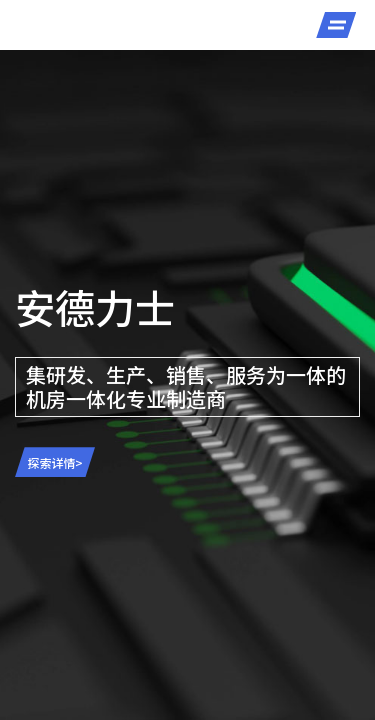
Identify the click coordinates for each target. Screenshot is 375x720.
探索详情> (55, 462)
